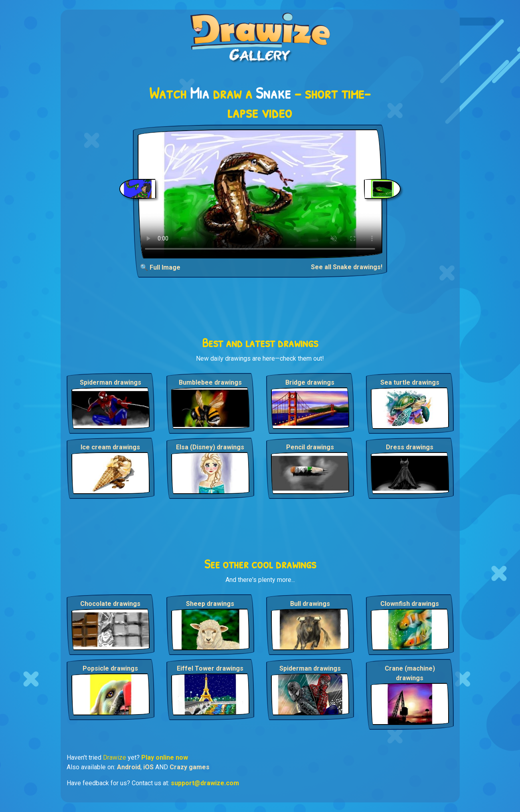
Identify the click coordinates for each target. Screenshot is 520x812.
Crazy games (190, 767)
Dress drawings (410, 447)
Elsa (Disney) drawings (210, 447)
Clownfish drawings (410, 604)
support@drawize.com (205, 783)
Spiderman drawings (111, 382)
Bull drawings (310, 604)
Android (129, 767)
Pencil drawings (310, 447)
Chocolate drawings (110, 604)
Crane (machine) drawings (410, 673)
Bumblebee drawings (210, 382)
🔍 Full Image (160, 267)
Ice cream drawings (110, 447)
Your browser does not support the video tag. (260, 194)
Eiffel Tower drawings (210, 668)
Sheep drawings (210, 604)
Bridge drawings (310, 382)
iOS (148, 767)
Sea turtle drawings (410, 382)
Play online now (165, 757)
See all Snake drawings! (347, 267)
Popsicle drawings (110, 668)
